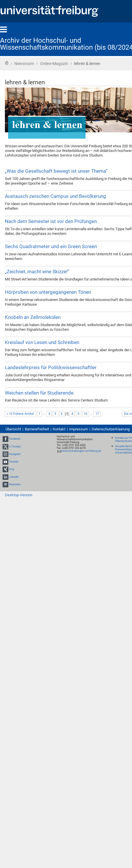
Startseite (7, 63)
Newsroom (24, 64)
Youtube (14, 462)
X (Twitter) (15, 447)
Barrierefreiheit (37, 429)
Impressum (79, 429)
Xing (12, 469)
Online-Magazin (54, 64)
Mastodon (15, 484)
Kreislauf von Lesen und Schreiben (42, 342)
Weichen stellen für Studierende (39, 393)
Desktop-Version (19, 495)
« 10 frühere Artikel (20, 414)
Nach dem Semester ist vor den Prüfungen (51, 221)
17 (97, 414)
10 (86, 414)
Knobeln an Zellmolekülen (33, 317)
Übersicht (13, 429)
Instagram (15, 454)
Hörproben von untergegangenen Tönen (48, 292)
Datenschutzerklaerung (111, 429)
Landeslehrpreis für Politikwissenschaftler (51, 367)
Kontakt (59, 429)
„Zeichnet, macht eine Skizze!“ (37, 272)
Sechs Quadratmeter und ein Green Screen (51, 246)
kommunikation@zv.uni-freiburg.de (81, 451)
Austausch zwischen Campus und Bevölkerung (55, 196)
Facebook (15, 439)
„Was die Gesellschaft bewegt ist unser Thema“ (56, 171)
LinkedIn (14, 477)
